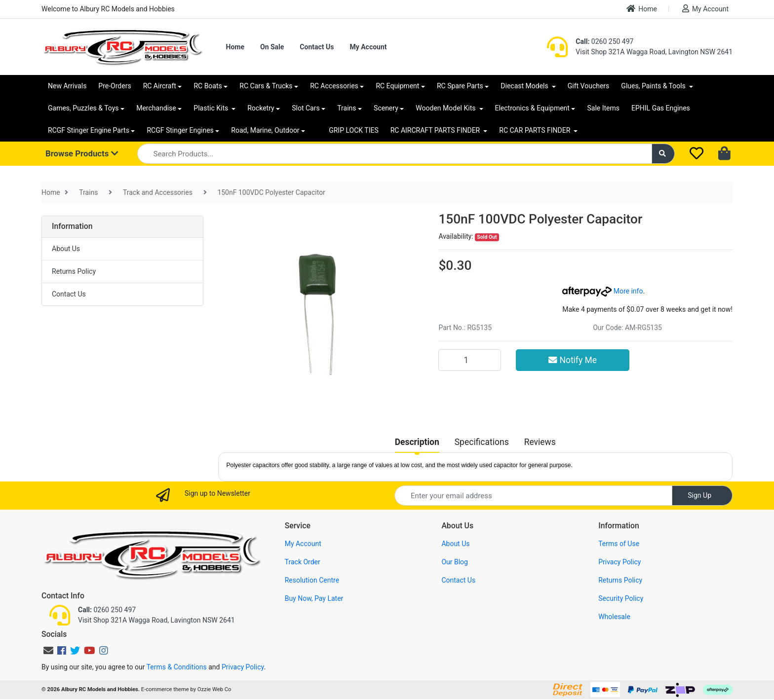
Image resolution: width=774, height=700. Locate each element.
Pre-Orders (115, 86)
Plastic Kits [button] (212, 108)
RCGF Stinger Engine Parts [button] (89, 130)
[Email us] (48, 651)
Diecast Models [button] (525, 86)
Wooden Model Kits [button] (446, 108)
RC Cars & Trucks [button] (266, 86)
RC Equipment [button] (397, 86)
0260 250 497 (604, 41)
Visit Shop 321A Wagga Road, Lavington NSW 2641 (654, 52)
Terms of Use (619, 544)
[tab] (417, 442)
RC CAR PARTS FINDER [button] (535, 130)
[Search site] (663, 154)
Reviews (540, 442)
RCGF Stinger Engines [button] (180, 130)
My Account (705, 9)
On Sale (272, 47)
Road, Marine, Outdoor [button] (265, 130)
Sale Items (603, 108)
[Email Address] (533, 496)
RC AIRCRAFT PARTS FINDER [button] (436, 130)
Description (417, 442)
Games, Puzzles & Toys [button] (83, 108)
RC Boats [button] (208, 86)
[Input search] (395, 154)
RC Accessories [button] (334, 86)
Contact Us (317, 47)
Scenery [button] (386, 108)
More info (602, 291)
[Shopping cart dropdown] (725, 154)
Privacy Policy (619, 562)
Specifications (482, 442)
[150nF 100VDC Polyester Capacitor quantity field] (469, 360)
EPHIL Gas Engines (661, 108)
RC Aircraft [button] (160, 86)
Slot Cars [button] (306, 108)
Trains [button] (347, 108)
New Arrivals (67, 86)
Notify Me (573, 360)
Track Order (303, 562)
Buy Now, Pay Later (314, 598)
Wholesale (614, 617)
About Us (66, 249)
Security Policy (621, 598)
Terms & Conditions (177, 667)
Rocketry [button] (261, 108)
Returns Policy (74, 271)
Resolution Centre (312, 580)
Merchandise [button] (156, 108)
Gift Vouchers (589, 86)
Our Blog (455, 562)
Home (642, 9)
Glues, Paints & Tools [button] (654, 86)
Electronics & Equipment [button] (532, 108)
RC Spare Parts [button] (460, 86)
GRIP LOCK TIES (354, 130)
